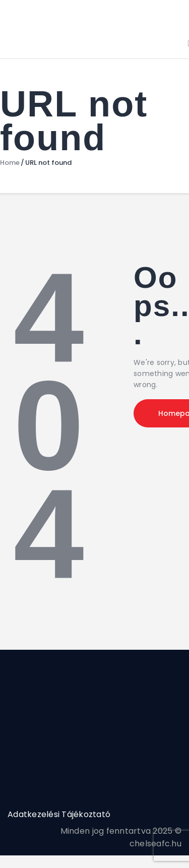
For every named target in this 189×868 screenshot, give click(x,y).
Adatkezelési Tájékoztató (59, 814)
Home (10, 163)
